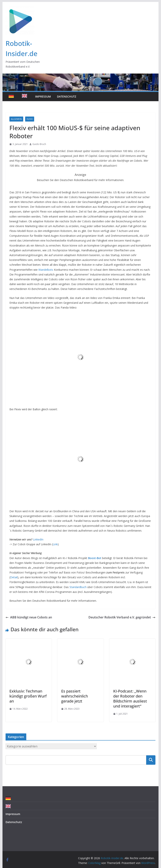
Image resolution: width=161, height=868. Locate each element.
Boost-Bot (95, 558)
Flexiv (30, 119)
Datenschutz (67, 96)
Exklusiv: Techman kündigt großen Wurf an (28, 696)
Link (55, 544)
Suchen (151, 760)
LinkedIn (38, 539)
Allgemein (16, 119)
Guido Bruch (39, 144)
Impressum (43, 96)
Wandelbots (46, 270)
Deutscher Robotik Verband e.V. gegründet (122, 617)
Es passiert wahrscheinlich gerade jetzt (75, 696)
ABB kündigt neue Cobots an (29, 617)
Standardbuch (78, 587)
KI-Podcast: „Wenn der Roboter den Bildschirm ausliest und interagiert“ (130, 699)
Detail (14, 577)
